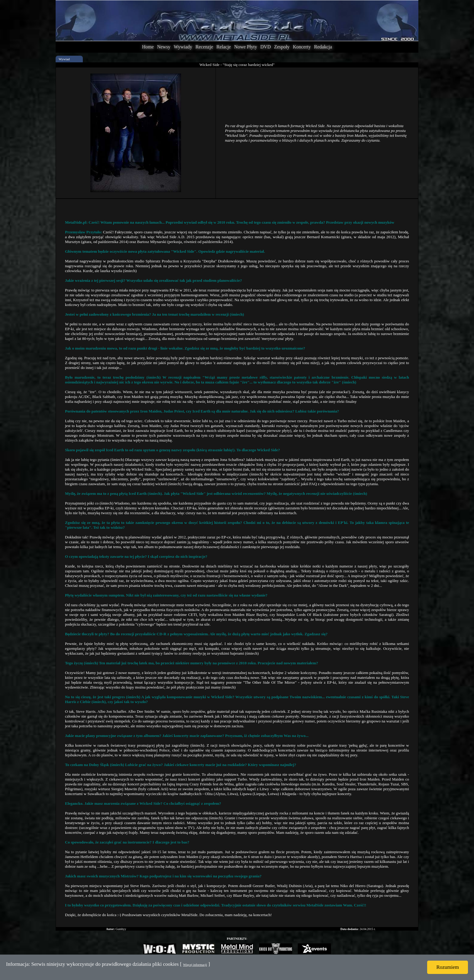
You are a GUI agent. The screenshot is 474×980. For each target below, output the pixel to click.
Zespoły (282, 47)
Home (148, 47)
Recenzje (204, 47)
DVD (266, 47)
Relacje (224, 47)
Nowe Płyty (245, 47)
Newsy (164, 47)
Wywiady (183, 47)
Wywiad (64, 59)
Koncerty (302, 47)
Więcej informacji (195, 965)
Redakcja (323, 47)
